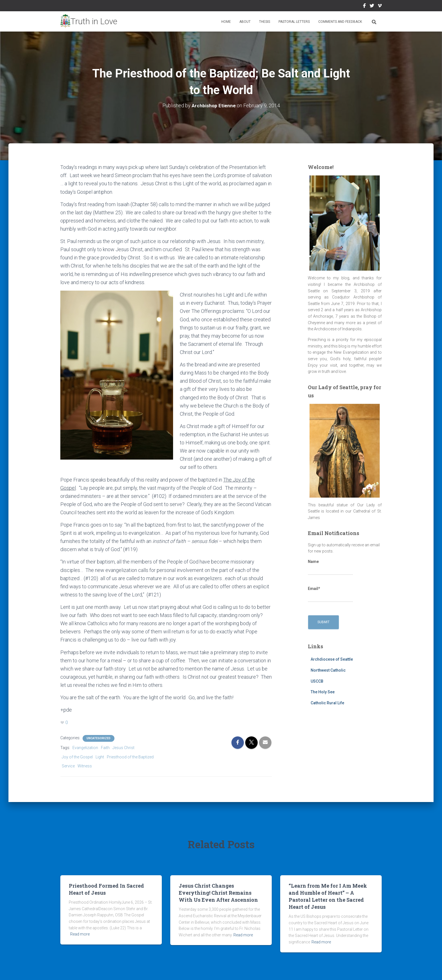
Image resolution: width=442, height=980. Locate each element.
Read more (80, 934)
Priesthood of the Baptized (130, 756)
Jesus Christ (123, 747)
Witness (85, 766)
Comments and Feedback (340, 22)
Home (226, 22)
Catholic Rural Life (327, 703)
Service (68, 766)
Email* (330, 594)
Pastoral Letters (294, 22)
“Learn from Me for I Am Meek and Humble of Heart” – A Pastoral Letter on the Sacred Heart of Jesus (328, 896)
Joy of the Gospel (77, 756)
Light (100, 756)
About (245, 22)
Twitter (372, 6)
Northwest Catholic (328, 670)
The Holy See (323, 692)
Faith (105, 747)
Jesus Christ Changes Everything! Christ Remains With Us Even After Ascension (218, 892)
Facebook (364, 6)
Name (330, 567)
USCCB (317, 681)
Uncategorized (99, 738)
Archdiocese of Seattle (332, 659)
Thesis (265, 22)
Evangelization (85, 747)
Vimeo (380, 6)
